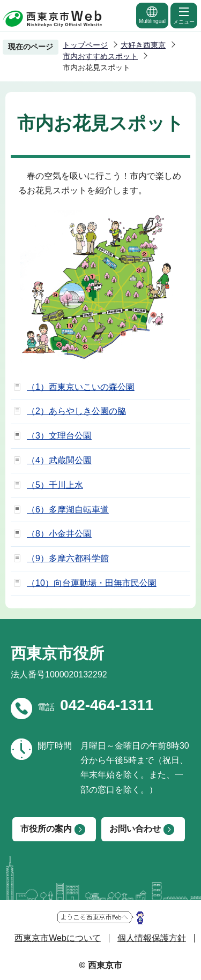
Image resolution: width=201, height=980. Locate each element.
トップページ (85, 45)
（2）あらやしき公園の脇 (76, 411)
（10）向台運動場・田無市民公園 (92, 583)
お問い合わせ (135, 829)
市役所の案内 (46, 829)
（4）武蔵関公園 (59, 460)
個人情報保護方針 (152, 938)
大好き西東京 (143, 45)
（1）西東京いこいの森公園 (81, 387)
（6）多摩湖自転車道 (68, 510)
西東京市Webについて (58, 938)
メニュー (184, 15)
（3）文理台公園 (59, 436)
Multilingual (152, 15)
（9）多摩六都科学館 (68, 558)
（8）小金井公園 (59, 534)
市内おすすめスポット (100, 56)
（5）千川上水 (55, 485)
